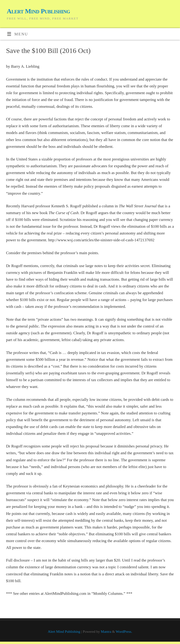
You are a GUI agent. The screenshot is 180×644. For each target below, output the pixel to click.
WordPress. (124, 631)
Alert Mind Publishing (38, 11)
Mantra (106, 631)
